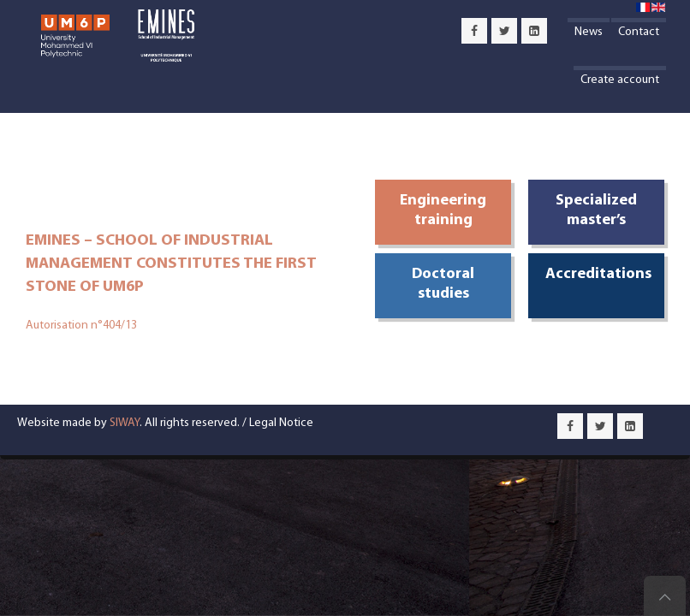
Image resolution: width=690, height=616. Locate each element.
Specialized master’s (596, 210)
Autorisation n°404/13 (81, 326)
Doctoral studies (443, 284)
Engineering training (443, 210)
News (589, 32)
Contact (639, 32)
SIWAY (125, 423)
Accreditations (598, 274)
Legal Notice (281, 423)
